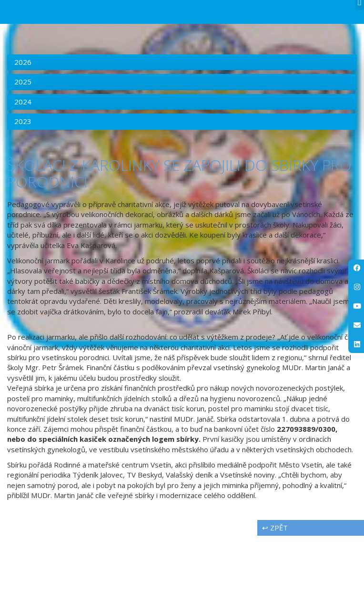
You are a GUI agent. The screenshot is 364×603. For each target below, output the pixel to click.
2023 (23, 189)
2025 (23, 149)
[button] (359, 71)
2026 (23, 130)
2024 (23, 169)
